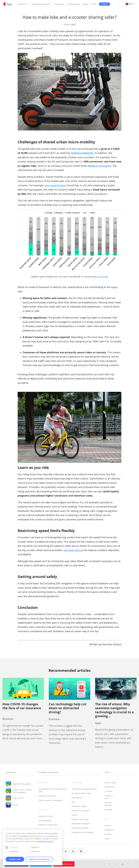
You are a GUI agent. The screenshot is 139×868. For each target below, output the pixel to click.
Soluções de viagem (80, 819)
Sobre (94, 4)
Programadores (74, 4)
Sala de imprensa (108, 804)
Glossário (109, 834)
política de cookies (46, 841)
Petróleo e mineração (81, 811)
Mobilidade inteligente (81, 824)
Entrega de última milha (81, 793)
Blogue (86, 4)
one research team (56, 185)
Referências (110, 787)
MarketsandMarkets (82, 153)
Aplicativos (22, 4)
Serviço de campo (79, 806)
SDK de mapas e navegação (51, 800)
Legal (107, 838)
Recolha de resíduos (80, 828)
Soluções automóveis (48, 796)
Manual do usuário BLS (48, 825)
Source (103, 277)
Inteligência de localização (83, 832)
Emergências (77, 798)
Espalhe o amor (109, 797)
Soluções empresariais (41, 4)
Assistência (59, 4)
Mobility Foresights (99, 166)
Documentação (45, 820)
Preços (107, 825)
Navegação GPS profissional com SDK (53, 790)
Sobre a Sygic (110, 783)
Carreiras (109, 791)
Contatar (108, 810)
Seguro (75, 815)
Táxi (73, 802)
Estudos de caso (46, 816)
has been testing (73, 550)
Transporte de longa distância (84, 789)
